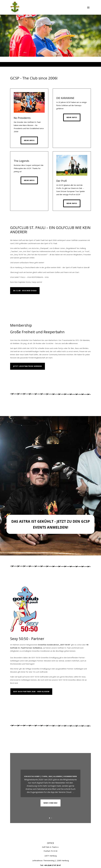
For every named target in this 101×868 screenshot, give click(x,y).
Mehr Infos (29, 140)
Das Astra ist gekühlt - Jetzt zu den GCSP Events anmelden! (51, 524)
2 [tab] (46, 65)
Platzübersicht (21, 702)
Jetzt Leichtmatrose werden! (28, 366)
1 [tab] (44, 65)
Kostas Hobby (34, 776)
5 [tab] (55, 65)
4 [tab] (52, 65)
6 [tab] (57, 65)
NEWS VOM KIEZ (50, 803)
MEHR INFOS (18, 301)
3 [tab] (49, 65)
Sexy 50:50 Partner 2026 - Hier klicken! (31, 692)
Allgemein (58, 776)
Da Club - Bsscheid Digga (25, 291)
